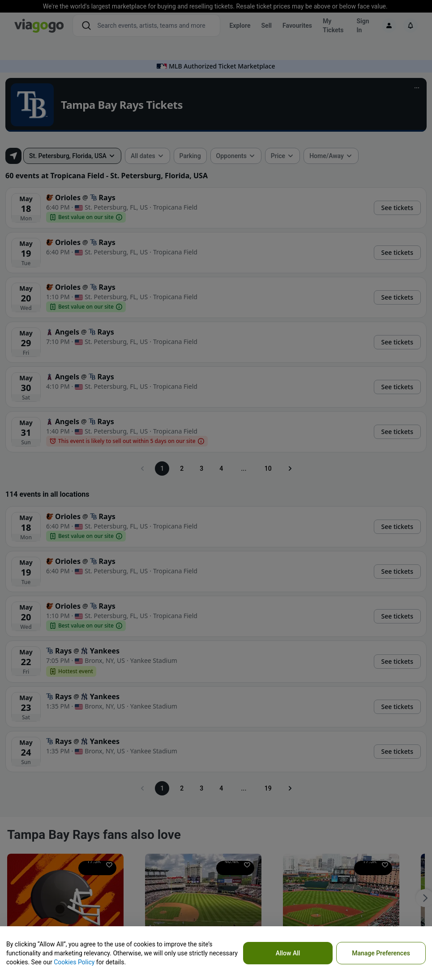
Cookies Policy (74, 962)
